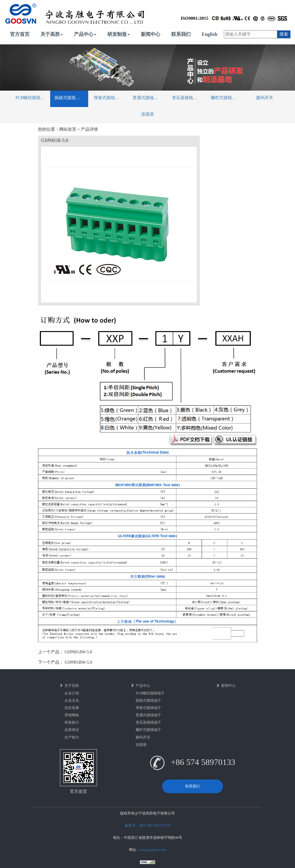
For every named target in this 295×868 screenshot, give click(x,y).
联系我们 (181, 34)
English (210, 34)
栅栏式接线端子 (226, 98)
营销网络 (72, 715)
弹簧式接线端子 (109, 98)
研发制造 (119, 34)
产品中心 (85, 34)
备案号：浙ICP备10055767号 (148, 825)
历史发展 (72, 708)
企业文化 (72, 700)
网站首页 (68, 129)
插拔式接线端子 (69, 98)
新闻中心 (151, 34)
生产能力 (72, 737)
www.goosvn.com (153, 850)
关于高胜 (52, 34)
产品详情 (89, 129)
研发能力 (72, 722)
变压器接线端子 (187, 98)
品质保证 (72, 730)
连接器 (147, 114)
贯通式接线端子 (147, 98)
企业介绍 (72, 693)
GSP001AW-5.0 (78, 652)
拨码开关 (265, 98)
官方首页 (20, 34)
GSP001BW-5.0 (79, 662)
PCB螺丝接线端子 (32, 98)
